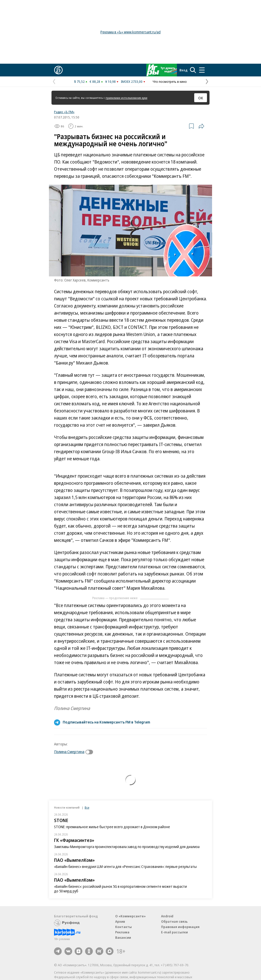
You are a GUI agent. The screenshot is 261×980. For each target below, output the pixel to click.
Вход (184, 70)
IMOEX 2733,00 (132, 82)
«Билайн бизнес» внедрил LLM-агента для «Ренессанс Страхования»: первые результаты (125, 867)
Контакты (123, 927)
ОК (201, 98)
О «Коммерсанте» (130, 916)
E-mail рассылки (174, 932)
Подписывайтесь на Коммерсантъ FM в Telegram (106, 722)
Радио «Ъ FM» (64, 112)
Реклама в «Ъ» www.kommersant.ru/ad (130, 32)
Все (87, 807)
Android (167, 916)
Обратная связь (174, 921)
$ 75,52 (79, 82)
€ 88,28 (95, 82)
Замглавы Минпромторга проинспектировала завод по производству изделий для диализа (127, 847)
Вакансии (123, 937)
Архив (120, 921)
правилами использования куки (126, 98)
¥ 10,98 (110, 82)
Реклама (122, 932)
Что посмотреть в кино (170, 82)
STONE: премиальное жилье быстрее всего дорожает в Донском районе (112, 827)
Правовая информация (180, 927)
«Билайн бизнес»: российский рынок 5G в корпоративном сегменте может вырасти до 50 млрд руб (120, 889)
